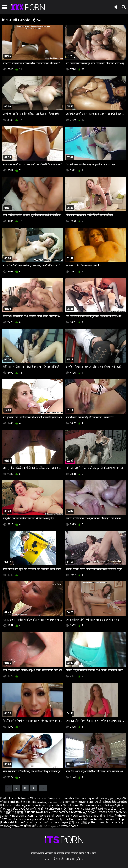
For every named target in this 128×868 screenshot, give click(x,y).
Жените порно (37, 816)
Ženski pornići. (56, 816)
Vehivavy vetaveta (12, 826)
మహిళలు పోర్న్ (58, 809)
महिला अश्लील (75, 809)
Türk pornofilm (68, 802)
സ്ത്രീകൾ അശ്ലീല (104, 809)
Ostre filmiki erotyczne (54, 819)
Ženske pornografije (92, 816)
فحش (87, 809)
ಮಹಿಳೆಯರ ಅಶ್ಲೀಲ (18, 809)
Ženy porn (73, 816)
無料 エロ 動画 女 (80, 822)
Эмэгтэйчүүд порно (83, 812)
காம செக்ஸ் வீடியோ (111, 805)
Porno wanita (100, 822)
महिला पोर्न (30, 826)
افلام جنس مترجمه (116, 798)
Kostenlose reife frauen (15, 798)
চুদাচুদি (99, 802)
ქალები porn (30, 805)
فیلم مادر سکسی (47, 802)
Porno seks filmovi (81, 819)
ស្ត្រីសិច (11, 812)
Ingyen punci (86, 802)
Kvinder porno (18, 816)
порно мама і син (39, 812)
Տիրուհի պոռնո (115, 802)
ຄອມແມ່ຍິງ (116, 822)
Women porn (39, 798)
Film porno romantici (61, 798)
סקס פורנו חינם (58, 822)
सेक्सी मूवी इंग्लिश (39, 809)
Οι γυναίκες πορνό (36, 822)
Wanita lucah (13, 819)
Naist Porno (15, 822)
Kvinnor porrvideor (51, 805)
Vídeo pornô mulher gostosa (18, 802)
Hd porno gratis (10, 805)
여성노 (110, 816)
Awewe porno (69, 826)
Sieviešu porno (106, 812)
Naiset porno (71, 805)
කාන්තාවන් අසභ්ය (48, 826)
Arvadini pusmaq (105, 819)
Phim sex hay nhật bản (89, 798)
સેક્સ (3, 809)
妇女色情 (21, 812)
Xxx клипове (88, 805)
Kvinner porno (31, 819)
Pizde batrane (60, 812)
